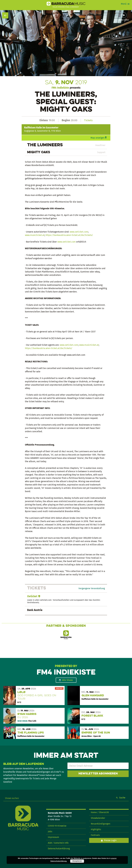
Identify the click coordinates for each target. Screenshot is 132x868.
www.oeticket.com (79, 232)
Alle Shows (67, 680)
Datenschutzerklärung (59, 849)
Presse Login (110, 840)
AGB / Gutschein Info (58, 843)
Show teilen (124, 20)
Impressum (53, 837)
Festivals (95, 835)
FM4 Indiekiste (60, 88)
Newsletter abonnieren (98, 774)
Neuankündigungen (101, 824)
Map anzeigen (98, 138)
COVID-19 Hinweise (57, 826)
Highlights (96, 829)
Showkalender (98, 818)
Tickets (88, 120)
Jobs (50, 831)
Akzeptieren (77, 861)
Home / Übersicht (100, 812)
